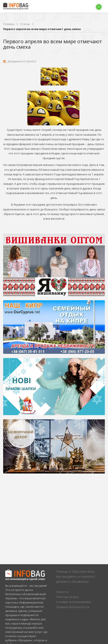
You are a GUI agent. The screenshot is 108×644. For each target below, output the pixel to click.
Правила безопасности (73, 607)
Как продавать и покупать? (76, 576)
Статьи (25, 24)
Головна (9, 24)
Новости (62, 592)
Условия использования (73, 602)
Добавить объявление (72, 582)
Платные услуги (67, 597)
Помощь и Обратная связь (75, 571)
